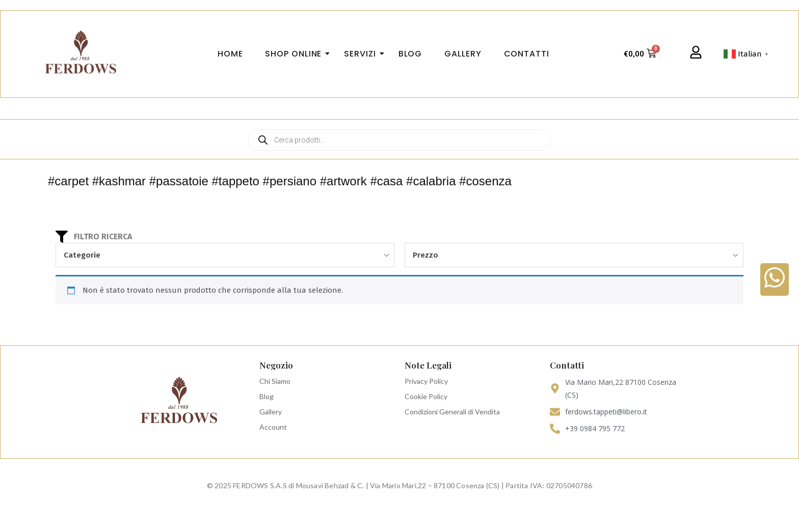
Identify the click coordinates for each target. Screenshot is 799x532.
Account (273, 427)
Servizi (363, 54)
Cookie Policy (426, 396)
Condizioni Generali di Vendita (452, 412)
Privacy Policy (426, 381)
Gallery (271, 412)
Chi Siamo (275, 381)
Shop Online (296, 54)
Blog (267, 396)
